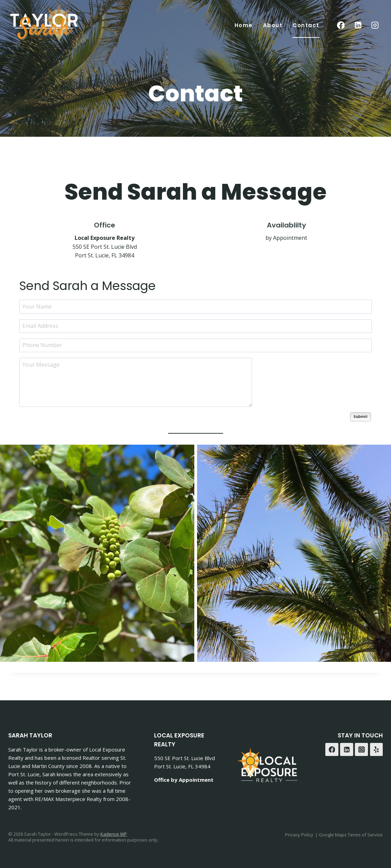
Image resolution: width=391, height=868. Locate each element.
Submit (361, 416)
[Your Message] (136, 382)
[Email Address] (195, 326)
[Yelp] (377, 749)
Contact (306, 25)
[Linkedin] (358, 25)
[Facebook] (341, 25)
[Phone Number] (195, 345)
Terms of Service (365, 834)
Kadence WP (114, 834)
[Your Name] (195, 306)
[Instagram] (375, 25)
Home (244, 25)
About (273, 25)
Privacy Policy (299, 834)
